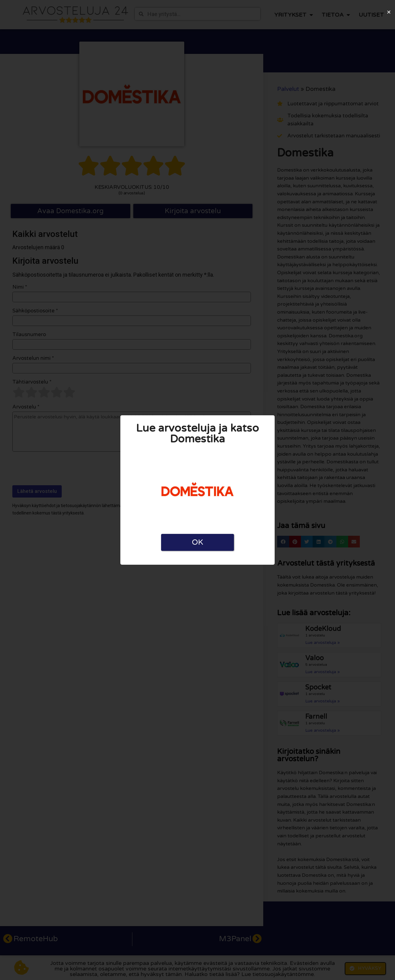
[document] (197, 490)
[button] (389, 12)
